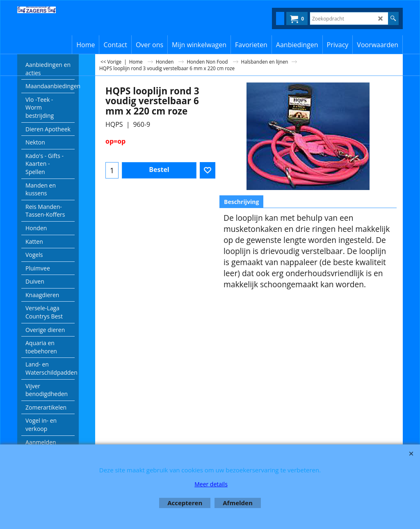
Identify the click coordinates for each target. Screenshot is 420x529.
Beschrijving (241, 202)
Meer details (211, 484)
